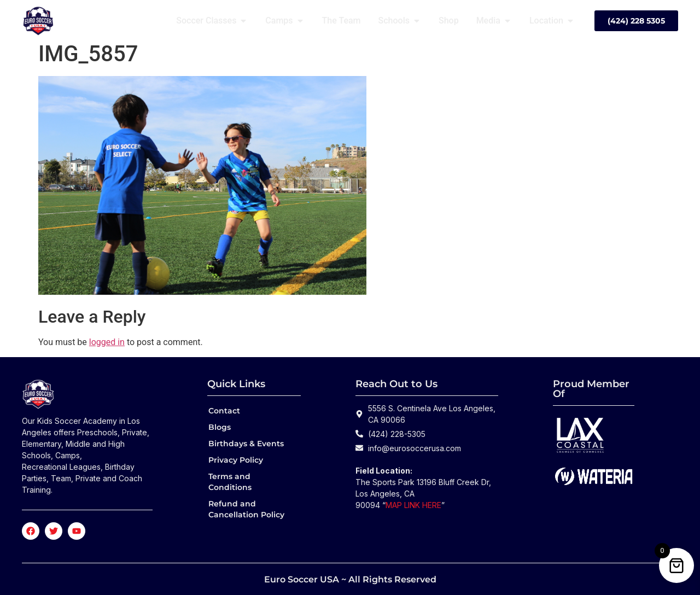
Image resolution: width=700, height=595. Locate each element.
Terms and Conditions (230, 482)
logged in (107, 342)
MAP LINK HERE (413, 505)
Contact (224, 411)
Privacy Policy (236, 460)
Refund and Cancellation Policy (246, 509)
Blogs (220, 427)
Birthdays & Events (246, 444)
